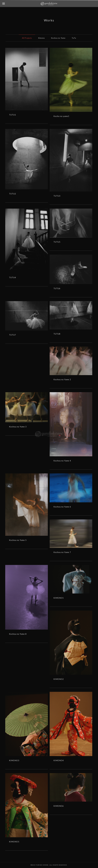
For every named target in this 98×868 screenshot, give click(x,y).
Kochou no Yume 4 (62, 461)
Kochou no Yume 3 (18, 427)
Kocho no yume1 (61, 116)
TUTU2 (13, 194)
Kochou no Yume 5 (18, 540)
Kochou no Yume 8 (18, 634)
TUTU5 (57, 242)
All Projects (27, 38)
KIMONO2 (59, 679)
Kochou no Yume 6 (62, 507)
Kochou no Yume (58, 38)
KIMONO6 (59, 806)
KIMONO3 (14, 760)
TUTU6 (57, 288)
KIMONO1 (59, 598)
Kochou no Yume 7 (62, 552)
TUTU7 (13, 335)
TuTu (74, 38)
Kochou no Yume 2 (62, 379)
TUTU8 (57, 334)
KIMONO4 (59, 760)
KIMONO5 (14, 842)
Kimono (42, 38)
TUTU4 (13, 277)
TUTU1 (13, 115)
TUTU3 (57, 196)
